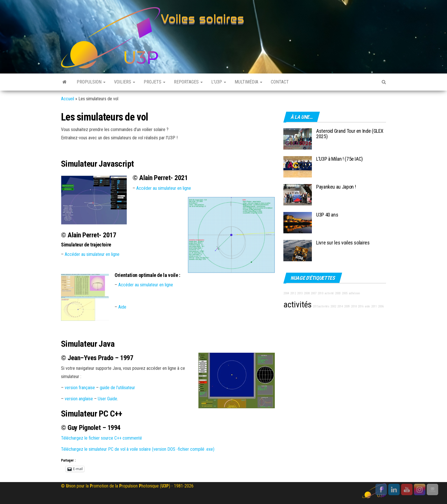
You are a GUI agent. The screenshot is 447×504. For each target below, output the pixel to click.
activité (329, 293)
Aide (122, 307)
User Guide (107, 399)
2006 (381, 306)
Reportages (188, 82)
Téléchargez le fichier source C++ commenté (101, 438)
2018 (354, 306)
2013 (300, 293)
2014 (340, 306)
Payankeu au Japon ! (336, 187)
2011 (374, 306)
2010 (320, 293)
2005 (345, 293)
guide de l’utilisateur (117, 388)
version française (80, 388)
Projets (155, 82)
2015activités (321, 306)
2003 (338, 293)
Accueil (68, 99)
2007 (314, 293)
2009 (347, 306)
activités (297, 305)
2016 (361, 306)
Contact (280, 82)
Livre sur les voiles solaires (343, 243)
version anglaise (79, 399)
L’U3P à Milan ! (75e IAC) (340, 159)
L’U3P (219, 82)
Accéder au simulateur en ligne (164, 188)
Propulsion (91, 82)
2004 (286, 293)
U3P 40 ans (327, 215)
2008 (307, 293)
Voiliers (125, 82)
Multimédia (248, 82)
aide (367, 306)
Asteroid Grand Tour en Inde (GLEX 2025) (350, 134)
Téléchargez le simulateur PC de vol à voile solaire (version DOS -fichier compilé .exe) (138, 449)
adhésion (354, 293)
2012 (293, 293)
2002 (333, 306)
